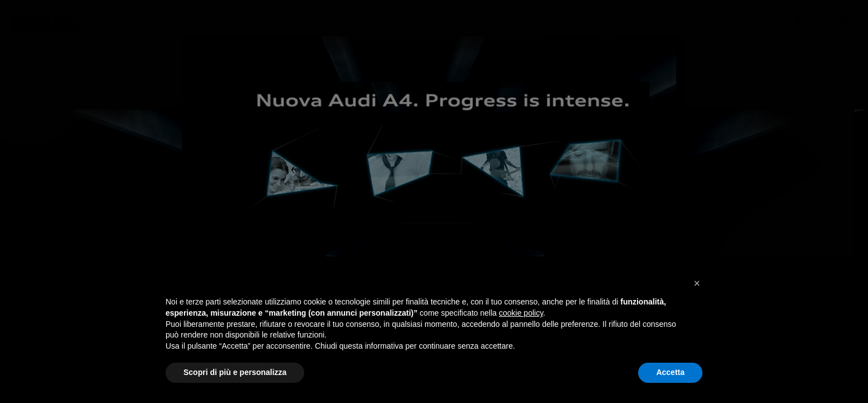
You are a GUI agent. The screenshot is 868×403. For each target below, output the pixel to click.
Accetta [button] (670, 372)
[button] (697, 283)
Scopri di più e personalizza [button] (235, 372)
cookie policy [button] (521, 313)
